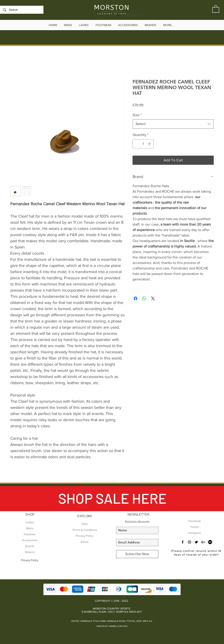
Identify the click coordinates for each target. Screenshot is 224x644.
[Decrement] (136, 144)
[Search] (21, 10)
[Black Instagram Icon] (189, 542)
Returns (30, 552)
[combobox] (173, 124)
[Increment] (150, 144)
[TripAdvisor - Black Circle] (210, 542)
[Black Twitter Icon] (196, 542)
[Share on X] (153, 298)
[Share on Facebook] (136, 298)
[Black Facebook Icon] (183, 542)
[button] (216, 9)
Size (137, 115)
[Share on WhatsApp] (144, 298)
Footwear (30, 534)
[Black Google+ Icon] (203, 542)
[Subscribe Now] (137, 554)
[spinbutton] (143, 144)
